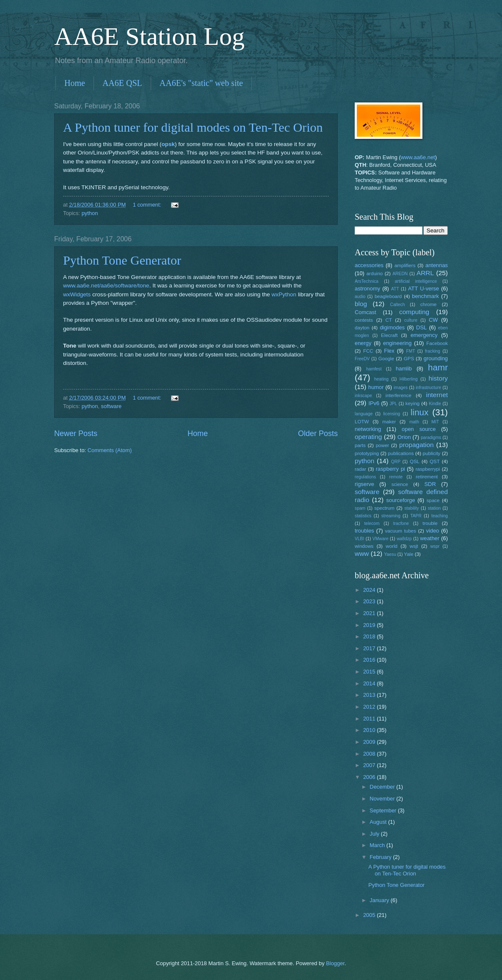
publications (401, 453)
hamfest (374, 369)
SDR (430, 484)
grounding (436, 358)
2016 (370, 660)
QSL (415, 461)
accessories (369, 265)
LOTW (362, 422)
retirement (427, 477)
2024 (370, 590)
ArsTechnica (367, 281)
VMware (381, 539)
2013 (370, 695)
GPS (409, 359)
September (384, 810)
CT (388, 320)
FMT (411, 351)
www (362, 553)
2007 (370, 765)
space (433, 500)
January (380, 900)
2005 (370, 915)
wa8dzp (404, 539)
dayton (362, 328)
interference (399, 395)
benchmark (425, 296)
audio (360, 297)
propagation (416, 445)
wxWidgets (77, 294)
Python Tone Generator (122, 260)
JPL (393, 404)
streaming (391, 516)
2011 (370, 719)
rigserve (364, 484)
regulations (365, 477)
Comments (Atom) (110, 450)
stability (411, 508)
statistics (363, 516)
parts (360, 445)
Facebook (437, 343)
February (381, 857)
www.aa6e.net (418, 157)
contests (364, 320)
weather (430, 538)
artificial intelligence (416, 281)
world (392, 546)
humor (376, 387)
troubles (364, 531)
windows (364, 546)
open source (419, 429)
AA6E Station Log (149, 36)
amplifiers (405, 265)
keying (412, 403)
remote (396, 477)
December (383, 787)
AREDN (400, 274)
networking (368, 429)
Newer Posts (76, 433)
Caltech (397, 305)
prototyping (367, 453)
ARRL (425, 273)
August (379, 822)
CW (433, 320)
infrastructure (428, 388)
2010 (370, 730)
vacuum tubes (401, 531)
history (438, 378)
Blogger (335, 963)
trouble (430, 523)
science (400, 484)
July (375, 834)
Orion (404, 437)
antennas (437, 265)
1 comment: (148, 205)
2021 (370, 613)
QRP (396, 462)
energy (363, 343)
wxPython (284, 294)
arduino (375, 273)
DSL (421, 327)
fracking (433, 351)
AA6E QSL (122, 83)
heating (381, 379)
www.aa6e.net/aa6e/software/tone (106, 286)
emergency (424, 335)
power (383, 445)
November (383, 799)
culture (411, 320)
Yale (408, 554)
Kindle (435, 404)
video (433, 531)
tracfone (401, 523)
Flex (389, 351)
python (90, 213)
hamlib (404, 369)
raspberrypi (428, 469)
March (378, 845)
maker (389, 422)
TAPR (416, 516)
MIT (435, 422)
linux (419, 412)
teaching (440, 516)
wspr (435, 546)
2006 (370, 777)
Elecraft (389, 335)
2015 (370, 672)
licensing (392, 414)
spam (360, 508)
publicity (432, 453)
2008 (370, 754)
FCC (368, 351)
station (434, 508)
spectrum (384, 508)
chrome (429, 304)
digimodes (392, 327)
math (414, 422)
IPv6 (374, 403)
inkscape (363, 396)
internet (437, 395)
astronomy (367, 288)
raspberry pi (390, 469)
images (401, 388)
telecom (372, 523)
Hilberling (409, 379)
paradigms (431, 438)
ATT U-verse (423, 288)
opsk (168, 144)
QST (435, 461)
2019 (370, 625)
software (111, 406)
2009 (370, 742)
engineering (397, 343)
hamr (438, 367)
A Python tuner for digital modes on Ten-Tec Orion (193, 127)
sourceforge (401, 500)
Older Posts (318, 433)
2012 (370, 707)
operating (368, 437)
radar (360, 469)
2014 (370, 683)
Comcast (365, 312)
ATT (395, 289)
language (364, 414)
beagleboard (388, 296)
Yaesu (390, 554)
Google (386, 359)
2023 (370, 601)
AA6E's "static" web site (201, 83)
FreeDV (362, 359)
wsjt (414, 546)
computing (414, 312)
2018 (370, 636)
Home (75, 83)
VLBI (359, 539)
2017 (370, 648)
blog (361, 304)
